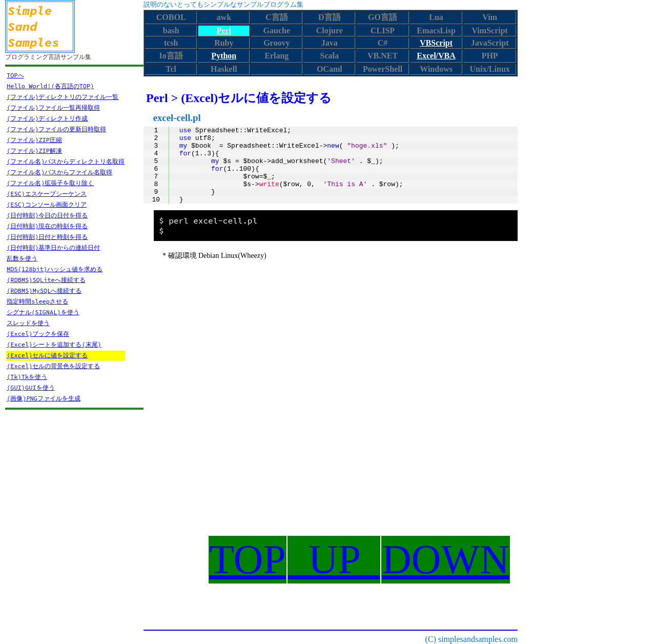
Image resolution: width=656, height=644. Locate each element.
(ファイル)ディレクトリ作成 (47, 118)
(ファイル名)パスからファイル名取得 (59, 172)
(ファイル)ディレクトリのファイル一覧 (63, 97)
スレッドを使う (28, 323)
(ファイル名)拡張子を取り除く (50, 183)
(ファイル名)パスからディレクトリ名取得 (66, 161)
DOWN (446, 559)
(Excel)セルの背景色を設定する (53, 366)
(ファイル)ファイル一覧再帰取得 (53, 107)
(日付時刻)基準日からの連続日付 (53, 247)
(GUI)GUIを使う (31, 387)
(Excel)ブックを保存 (38, 334)
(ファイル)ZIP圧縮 (34, 140)
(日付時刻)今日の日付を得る (47, 215)
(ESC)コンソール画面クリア (47, 204)
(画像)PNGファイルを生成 (44, 398)
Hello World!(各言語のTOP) (50, 86)
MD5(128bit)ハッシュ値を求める (55, 269)
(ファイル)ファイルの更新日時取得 (56, 129)
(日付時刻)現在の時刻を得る (47, 226)
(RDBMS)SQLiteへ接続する (46, 280)
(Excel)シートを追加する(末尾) (54, 344)
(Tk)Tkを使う (27, 377)
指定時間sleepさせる (37, 301)
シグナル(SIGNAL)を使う (43, 312)
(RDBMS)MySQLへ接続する (44, 290)
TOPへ (15, 75)
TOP (248, 559)
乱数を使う (22, 258)
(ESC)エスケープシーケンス (47, 194)
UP (334, 559)
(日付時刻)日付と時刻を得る (47, 237)
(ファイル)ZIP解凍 (34, 150)
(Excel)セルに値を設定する (47, 355)
